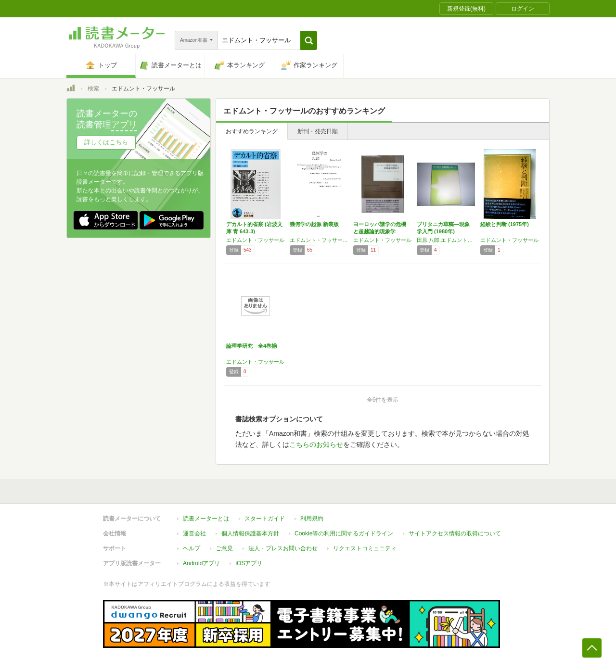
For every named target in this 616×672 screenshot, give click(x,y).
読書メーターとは (206, 519)
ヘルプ (192, 548)
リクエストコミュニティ (365, 548)
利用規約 (312, 519)
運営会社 (194, 533)
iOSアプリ (249, 563)
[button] (309, 40)
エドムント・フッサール (255, 240)
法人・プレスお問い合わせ (283, 548)
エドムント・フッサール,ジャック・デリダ (319, 240)
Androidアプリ (201, 563)
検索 (93, 89)
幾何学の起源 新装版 (314, 224)
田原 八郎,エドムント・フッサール (446, 240)
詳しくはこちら (106, 142)
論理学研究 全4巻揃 (251, 346)
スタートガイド (265, 519)
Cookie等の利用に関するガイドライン (344, 533)
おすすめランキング (252, 131)
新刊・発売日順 (318, 131)
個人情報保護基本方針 (250, 533)
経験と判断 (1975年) (505, 224)
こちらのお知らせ (316, 444)
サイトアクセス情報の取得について (455, 533)
